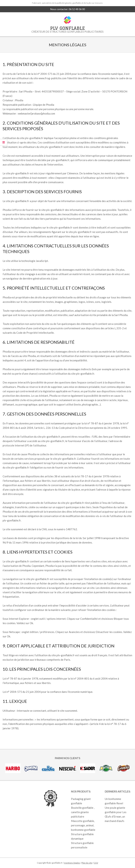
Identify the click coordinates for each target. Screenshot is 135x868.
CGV (96, 863)
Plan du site (87, 863)
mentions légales (72, 863)
